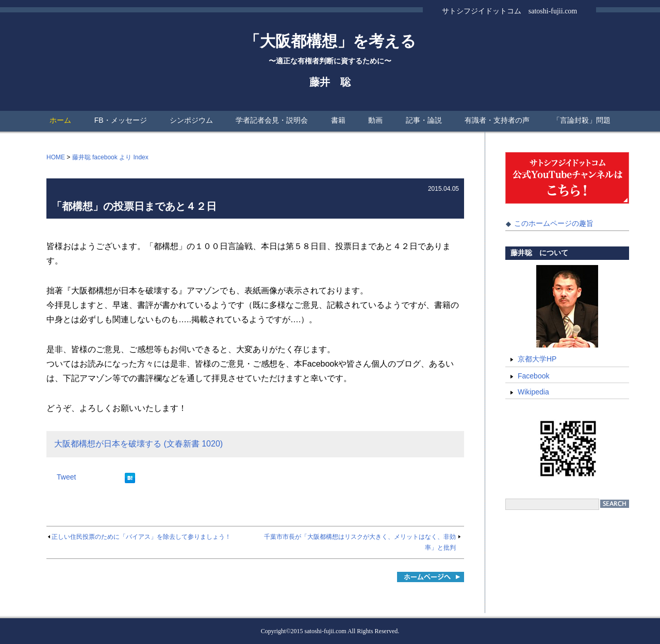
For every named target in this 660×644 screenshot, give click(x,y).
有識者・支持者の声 (497, 120)
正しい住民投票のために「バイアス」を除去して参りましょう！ (141, 537)
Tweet (66, 477)
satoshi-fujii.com (326, 631)
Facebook (533, 376)
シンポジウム (191, 120)
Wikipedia (533, 392)
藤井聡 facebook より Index (110, 157)
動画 (375, 120)
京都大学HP (537, 359)
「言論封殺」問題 (582, 120)
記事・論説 (424, 120)
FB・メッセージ (121, 120)
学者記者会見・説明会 (272, 120)
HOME (56, 157)
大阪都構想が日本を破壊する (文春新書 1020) (138, 444)
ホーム (60, 120)
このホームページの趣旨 (554, 223)
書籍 (338, 120)
